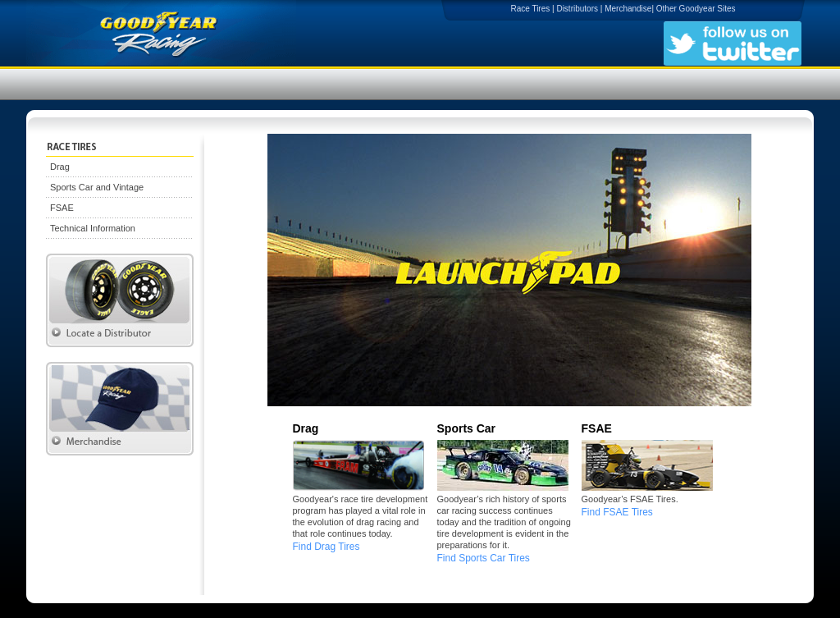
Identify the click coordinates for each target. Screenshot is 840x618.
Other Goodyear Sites (696, 9)
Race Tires (530, 9)
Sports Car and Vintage (97, 187)
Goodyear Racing (190, 33)
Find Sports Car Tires (484, 558)
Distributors (577, 9)
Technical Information (93, 228)
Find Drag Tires (326, 547)
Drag (60, 167)
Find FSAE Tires (617, 512)
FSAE (62, 208)
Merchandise (628, 9)
